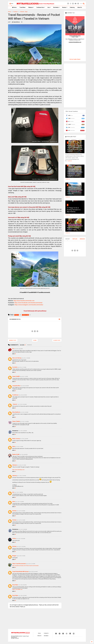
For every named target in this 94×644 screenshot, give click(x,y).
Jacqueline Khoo (16, 386)
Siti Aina (14, 511)
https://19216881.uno (17, 589)
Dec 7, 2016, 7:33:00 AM (24, 412)
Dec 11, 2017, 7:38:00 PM (19, 492)
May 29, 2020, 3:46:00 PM (33, 572)
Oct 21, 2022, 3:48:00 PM (22, 585)
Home (14, 7)
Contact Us (46, 633)
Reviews (65, 7)
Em (13, 349)
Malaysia (31, 7)
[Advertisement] (75, 85)
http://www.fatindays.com (18, 470)
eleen (14, 502)
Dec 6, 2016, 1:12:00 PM (24, 377)
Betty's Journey (16, 439)
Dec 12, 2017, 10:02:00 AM (21, 539)
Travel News (22, 7)
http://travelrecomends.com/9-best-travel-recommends (25, 566)
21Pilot (14, 539)
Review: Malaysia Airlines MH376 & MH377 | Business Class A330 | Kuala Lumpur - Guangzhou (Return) (75, 172)
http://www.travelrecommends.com (24, 301)
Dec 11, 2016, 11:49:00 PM (22, 476)
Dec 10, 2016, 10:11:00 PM (22, 465)
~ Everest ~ (15, 404)
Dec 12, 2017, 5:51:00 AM (21, 520)
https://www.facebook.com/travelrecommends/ (28, 303)
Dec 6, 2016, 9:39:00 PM (23, 395)
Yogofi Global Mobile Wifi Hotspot (20, 572)
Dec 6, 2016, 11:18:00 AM (26, 358)
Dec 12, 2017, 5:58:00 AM (23, 529)
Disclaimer (46, 636)
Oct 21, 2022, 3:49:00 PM (22, 596)
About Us (80, 7)
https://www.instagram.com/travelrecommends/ (29, 305)
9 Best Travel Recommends (19, 564)
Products (16, 12)
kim (13, 492)
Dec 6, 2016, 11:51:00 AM (22, 367)
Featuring (72, 7)
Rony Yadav (15, 585)
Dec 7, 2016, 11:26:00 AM (24, 421)
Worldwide (56, 7)
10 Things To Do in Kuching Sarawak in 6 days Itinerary (74, 210)
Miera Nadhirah (16, 412)
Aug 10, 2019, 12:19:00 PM (31, 564)
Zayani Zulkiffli (16, 376)
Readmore (70, 161)
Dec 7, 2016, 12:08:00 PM (23, 431)
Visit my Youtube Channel (75, 59)
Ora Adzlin (15, 367)
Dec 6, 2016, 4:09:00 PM (25, 386)
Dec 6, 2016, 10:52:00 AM (18, 349)
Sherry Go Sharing (17, 358)
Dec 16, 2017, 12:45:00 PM (21, 547)
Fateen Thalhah (16, 421)
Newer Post (13, 340)
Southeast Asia (41, 7)
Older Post (57, 340)
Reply (14, 354)
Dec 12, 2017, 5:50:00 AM (21, 511)
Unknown (15, 465)
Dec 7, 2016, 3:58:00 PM (24, 455)
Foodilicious (15, 395)
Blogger (14, 556)
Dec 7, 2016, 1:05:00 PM (24, 439)
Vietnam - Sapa (24, 12)
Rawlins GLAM (16, 454)
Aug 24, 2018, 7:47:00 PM (21, 556)
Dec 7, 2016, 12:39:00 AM (22, 404)
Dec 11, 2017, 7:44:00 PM (19, 502)
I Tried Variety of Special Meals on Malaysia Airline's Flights (75, 228)
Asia (49, 7)
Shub (14, 446)
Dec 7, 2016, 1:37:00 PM (19, 447)
